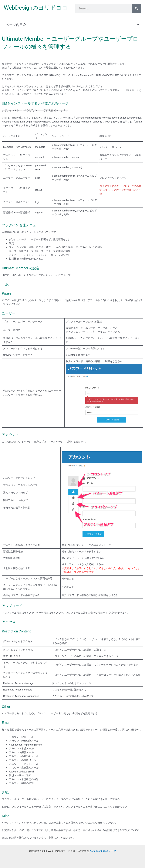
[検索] (137, 8)
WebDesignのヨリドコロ (36, 8)
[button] (138, 25)
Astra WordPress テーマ (103, 851)
